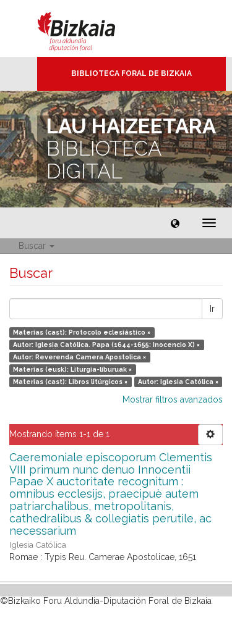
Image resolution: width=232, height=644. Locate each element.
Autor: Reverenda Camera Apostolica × (79, 357)
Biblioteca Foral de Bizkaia (131, 73)
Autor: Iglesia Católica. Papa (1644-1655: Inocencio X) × (106, 345)
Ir (212, 309)
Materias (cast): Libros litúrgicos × (70, 382)
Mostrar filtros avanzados (173, 399)
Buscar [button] (37, 246)
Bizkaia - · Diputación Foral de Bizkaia (89, 28)
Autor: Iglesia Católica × (178, 382)
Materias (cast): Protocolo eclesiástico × (82, 332)
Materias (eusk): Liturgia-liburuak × (72, 369)
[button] (175, 223)
